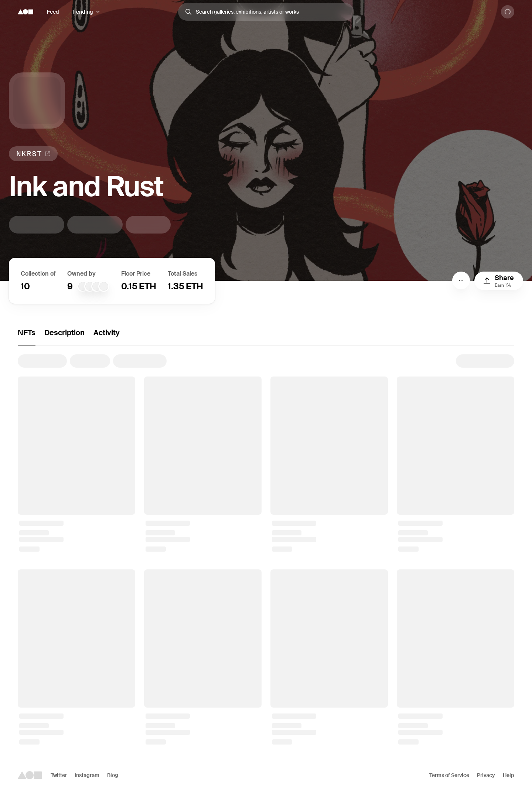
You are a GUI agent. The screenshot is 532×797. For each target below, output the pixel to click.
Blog (113, 775)
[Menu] (461, 280)
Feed (53, 12)
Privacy (486, 775)
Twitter (59, 775)
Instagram (87, 775)
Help (509, 775)
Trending (82, 12)
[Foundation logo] (25, 12)
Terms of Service (449, 775)
